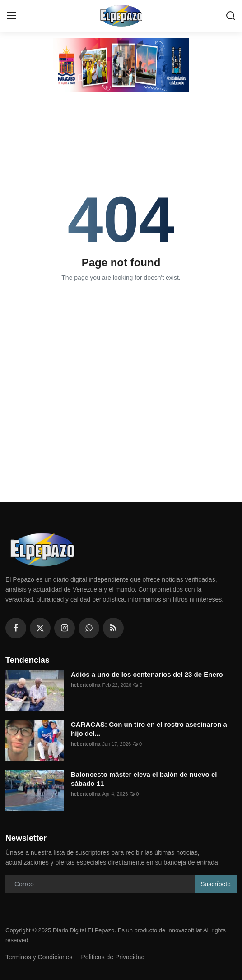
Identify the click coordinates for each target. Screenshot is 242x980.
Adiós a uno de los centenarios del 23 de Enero (147, 674)
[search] (231, 16)
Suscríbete (216, 884)
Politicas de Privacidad (113, 957)
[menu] (11, 16)
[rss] (113, 628)
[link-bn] (121, 65)
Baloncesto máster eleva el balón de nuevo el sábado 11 (144, 779)
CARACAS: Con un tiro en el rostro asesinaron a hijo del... (149, 729)
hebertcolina (86, 685)
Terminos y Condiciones (39, 957)
